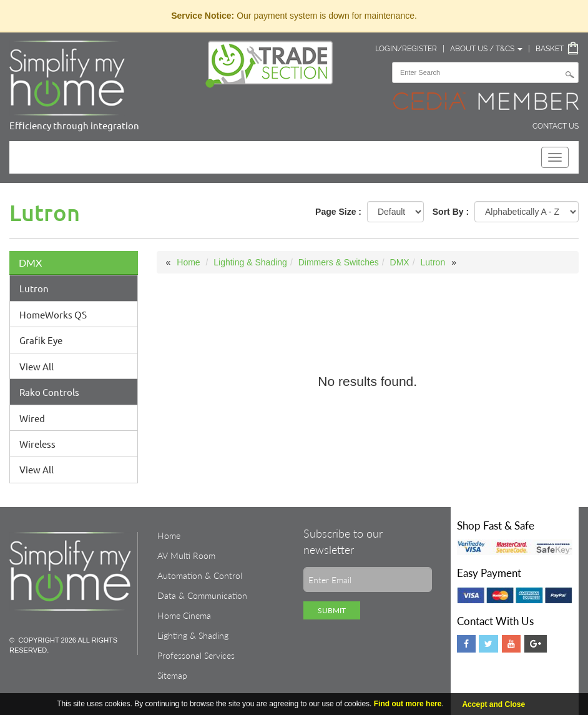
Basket (550, 49)
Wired (32, 418)
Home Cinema (184, 615)
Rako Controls (49, 392)
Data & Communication (202, 595)
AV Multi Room (186, 555)
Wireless (37, 444)
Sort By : (451, 212)
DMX (30, 263)
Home (188, 262)
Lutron (34, 288)
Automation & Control (200, 575)
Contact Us (556, 126)
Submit (332, 610)
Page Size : (338, 212)
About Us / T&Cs (486, 49)
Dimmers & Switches (339, 262)
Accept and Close (493, 704)
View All (37, 366)
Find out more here (408, 704)
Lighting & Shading (250, 262)
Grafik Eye (41, 340)
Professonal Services (196, 655)
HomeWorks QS (53, 314)
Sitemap (172, 675)
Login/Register (406, 49)
